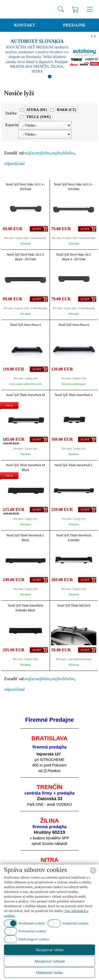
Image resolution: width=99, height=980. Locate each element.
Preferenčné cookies (32, 931)
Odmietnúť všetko (49, 973)
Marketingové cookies (34, 939)
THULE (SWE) (38, 117)
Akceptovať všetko (49, 950)
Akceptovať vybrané (49, 961)
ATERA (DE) (37, 110)
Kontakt (25, 25)
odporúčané (14, 164)
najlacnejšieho (38, 153)
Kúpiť (37, 229)
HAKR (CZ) (67, 110)
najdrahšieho (63, 153)
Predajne (74, 25)
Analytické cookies (75, 923)
